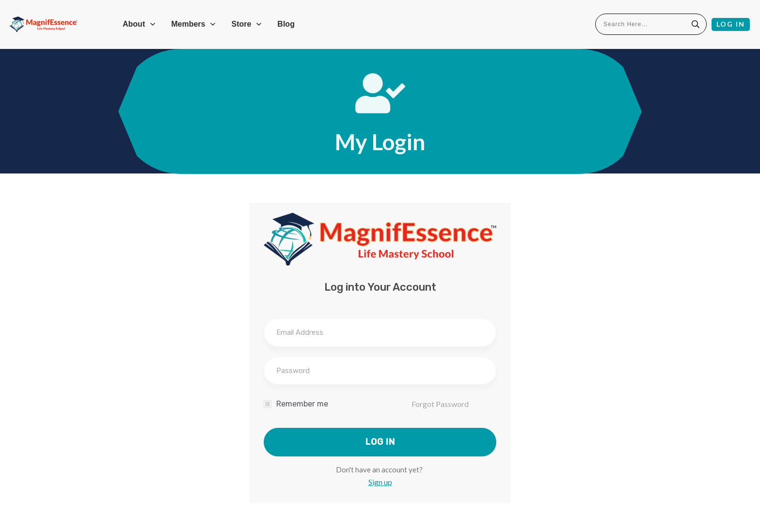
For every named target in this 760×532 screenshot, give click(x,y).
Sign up (380, 482)
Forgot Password (440, 404)
